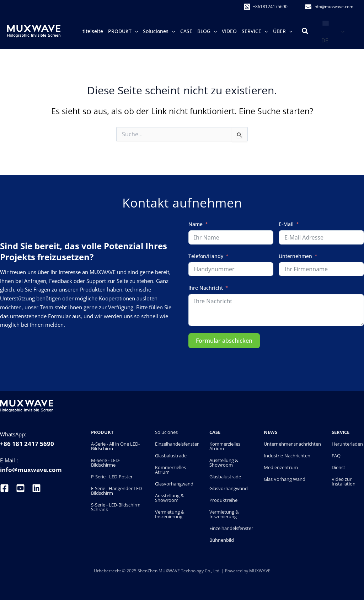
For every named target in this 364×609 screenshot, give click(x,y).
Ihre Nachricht (206, 288)
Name (196, 224)
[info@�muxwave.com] (329, 7)
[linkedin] (36, 488)
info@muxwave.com (31, 470)
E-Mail (286, 224)
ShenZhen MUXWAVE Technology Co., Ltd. (180, 571)
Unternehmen (295, 256)
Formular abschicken (224, 341)
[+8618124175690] (266, 7)
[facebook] (5, 488)
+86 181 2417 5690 (27, 444)
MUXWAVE (260, 571)
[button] (135, 31)
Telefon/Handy (206, 256)
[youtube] (20, 488)
